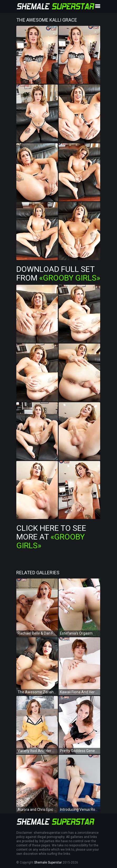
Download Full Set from (58, 273)
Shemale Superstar (48, 862)
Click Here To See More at (51, 537)
